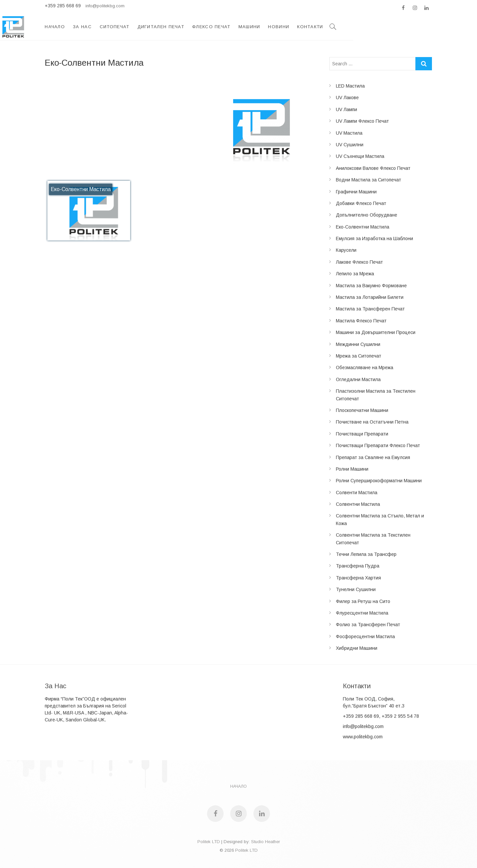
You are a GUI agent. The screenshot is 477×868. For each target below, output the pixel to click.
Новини (358, 27)
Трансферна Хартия (358, 578)
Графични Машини (356, 192)
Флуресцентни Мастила (362, 613)
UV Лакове (347, 98)
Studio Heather (265, 842)
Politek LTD (209, 842)
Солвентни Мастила (358, 504)
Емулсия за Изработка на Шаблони (374, 238)
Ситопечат (194, 27)
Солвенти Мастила (357, 493)
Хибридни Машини (357, 648)
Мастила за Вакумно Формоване (371, 286)
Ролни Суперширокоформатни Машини (379, 481)
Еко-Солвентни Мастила (363, 227)
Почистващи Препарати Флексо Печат (378, 445)
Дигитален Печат (240, 27)
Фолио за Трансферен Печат (368, 625)
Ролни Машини (352, 469)
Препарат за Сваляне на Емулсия (373, 457)
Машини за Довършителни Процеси (376, 332)
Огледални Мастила (358, 379)
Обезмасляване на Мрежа (365, 367)
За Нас (161, 27)
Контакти (390, 27)
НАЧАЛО (238, 786)
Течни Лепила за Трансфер (366, 554)
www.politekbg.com (363, 737)
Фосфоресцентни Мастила (365, 636)
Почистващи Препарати (362, 434)
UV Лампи (346, 109)
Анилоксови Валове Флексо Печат (373, 168)
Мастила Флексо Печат (361, 321)
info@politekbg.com (105, 6)
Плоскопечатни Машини (362, 410)
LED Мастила (350, 86)
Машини (329, 27)
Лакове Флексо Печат (359, 262)
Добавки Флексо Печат (361, 203)
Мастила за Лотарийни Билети (370, 297)
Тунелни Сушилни (356, 589)
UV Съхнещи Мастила (360, 156)
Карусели (346, 250)
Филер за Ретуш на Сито (363, 601)
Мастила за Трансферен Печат (370, 309)
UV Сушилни (350, 145)
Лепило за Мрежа (355, 274)
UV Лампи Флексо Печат (362, 121)
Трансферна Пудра (358, 566)
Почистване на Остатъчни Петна (372, 422)
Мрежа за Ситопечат (359, 356)
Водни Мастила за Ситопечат (369, 180)
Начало (134, 27)
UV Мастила (349, 133)
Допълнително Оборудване (367, 215)
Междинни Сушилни (358, 344)
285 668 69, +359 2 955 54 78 (387, 716)
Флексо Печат (291, 27)
